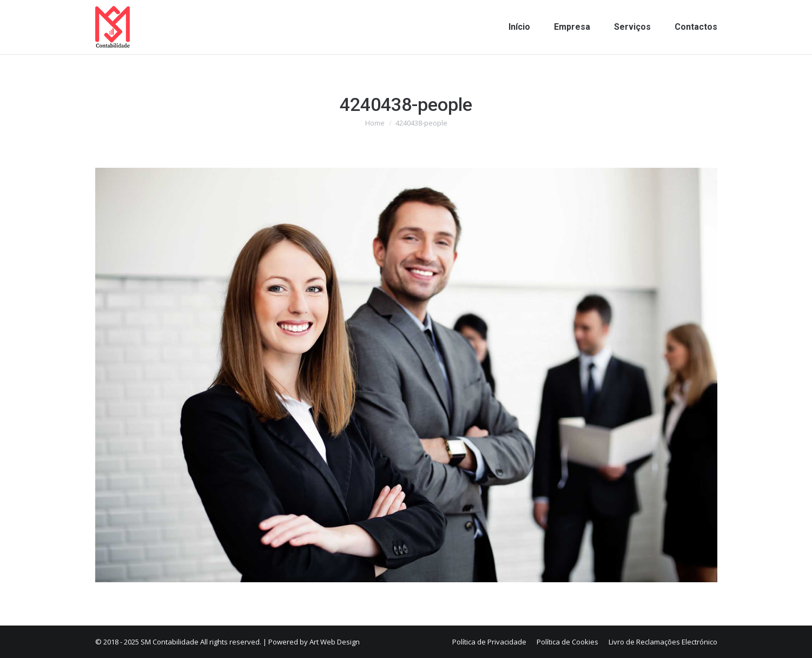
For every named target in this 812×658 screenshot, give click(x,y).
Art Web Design (335, 642)
